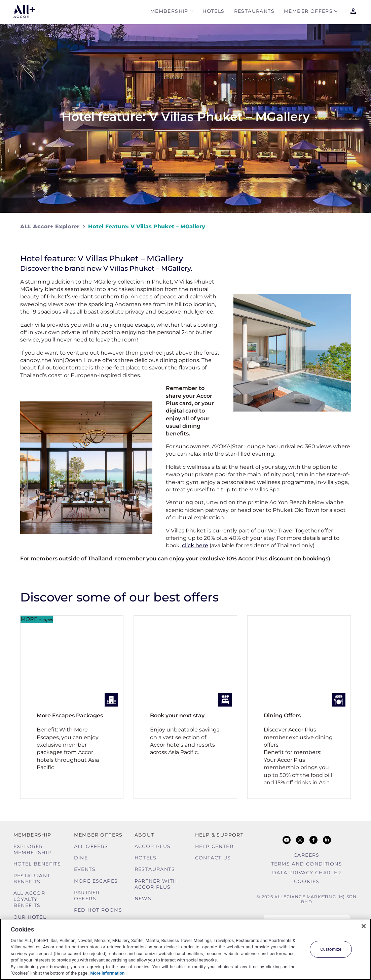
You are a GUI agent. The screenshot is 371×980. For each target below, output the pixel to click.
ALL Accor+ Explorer (50, 226)
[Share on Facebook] (345, 226)
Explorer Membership (32, 849)
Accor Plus (153, 846)
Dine (81, 858)
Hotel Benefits (37, 864)
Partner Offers (87, 895)
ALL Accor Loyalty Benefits (29, 899)
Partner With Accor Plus (156, 884)
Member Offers (308, 12)
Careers (307, 855)
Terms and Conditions (307, 864)
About (144, 835)
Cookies (307, 881)
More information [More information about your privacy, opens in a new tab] (107, 973)
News (143, 899)
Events (85, 869)
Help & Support (219, 835)
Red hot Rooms (98, 910)
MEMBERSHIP (169, 12)
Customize (331, 949)
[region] (185, 949)
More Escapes (96, 881)
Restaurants (254, 12)
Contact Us (213, 858)
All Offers (91, 846)
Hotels (213, 12)
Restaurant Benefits (32, 879)
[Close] (364, 926)
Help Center (214, 846)
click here (195, 545)
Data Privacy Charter (307, 873)
